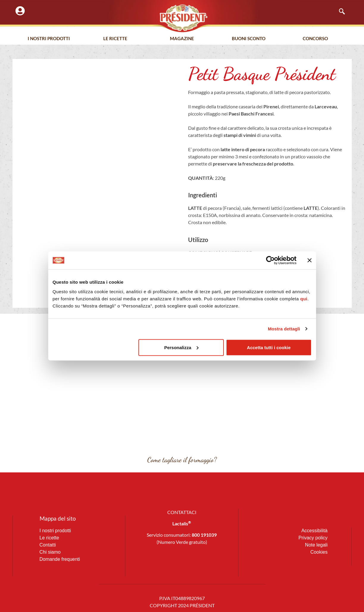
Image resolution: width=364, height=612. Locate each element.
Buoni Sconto (249, 38)
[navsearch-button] (339, 12)
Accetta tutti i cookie (269, 347)
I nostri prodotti (49, 38)
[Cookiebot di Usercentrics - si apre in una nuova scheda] (270, 260)
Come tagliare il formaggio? (182, 460)
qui (304, 298)
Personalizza (181, 347)
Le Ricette (115, 38)
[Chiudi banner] (310, 260)
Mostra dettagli (284, 329)
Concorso (315, 38)
